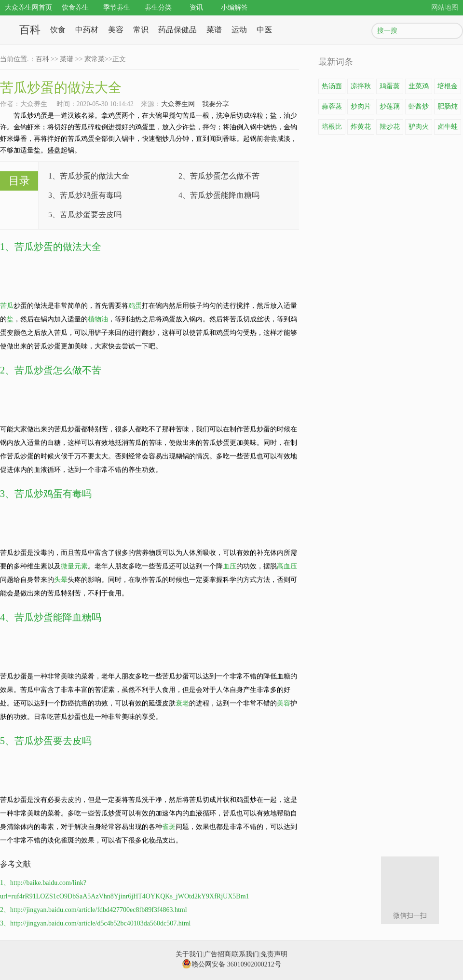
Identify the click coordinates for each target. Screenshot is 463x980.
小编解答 (234, 7)
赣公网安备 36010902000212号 (231, 964)
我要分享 (216, 104)
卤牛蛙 (448, 127)
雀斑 (169, 827)
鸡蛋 (135, 306)
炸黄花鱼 (361, 129)
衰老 (182, 703)
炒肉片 (361, 106)
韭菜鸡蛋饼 (419, 88)
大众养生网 (178, 104)
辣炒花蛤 (390, 129)
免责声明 (274, 954)
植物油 (98, 319)
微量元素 (74, 566)
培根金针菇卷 (448, 88)
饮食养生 (75, 7)
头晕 (61, 580)
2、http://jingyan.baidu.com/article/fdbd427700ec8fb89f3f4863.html (94, 910)
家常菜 (95, 59)
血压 (230, 566)
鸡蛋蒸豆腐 (390, 88)
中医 (264, 30)
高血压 (287, 566)
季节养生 (117, 7)
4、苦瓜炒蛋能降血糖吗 (219, 195)
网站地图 (445, 7)
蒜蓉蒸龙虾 (332, 109)
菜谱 (214, 30)
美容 (116, 30)
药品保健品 (177, 30)
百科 (30, 30)
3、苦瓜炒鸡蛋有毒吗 (85, 195)
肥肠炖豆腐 (448, 109)
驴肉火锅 (419, 129)
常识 (141, 30)
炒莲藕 (390, 106)
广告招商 (218, 954)
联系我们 (245, 954)
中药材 (87, 30)
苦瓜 (7, 306)
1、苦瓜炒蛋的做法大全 (89, 176)
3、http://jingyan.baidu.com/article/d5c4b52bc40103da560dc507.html (95, 923)
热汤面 (332, 86)
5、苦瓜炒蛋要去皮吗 (85, 214)
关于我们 (189, 954)
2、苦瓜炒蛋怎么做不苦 (219, 176)
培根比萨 (332, 129)
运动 (239, 30)
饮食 (58, 30)
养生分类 (158, 7)
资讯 (196, 7)
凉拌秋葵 (361, 88)
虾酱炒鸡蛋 (419, 109)
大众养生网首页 (28, 7)
